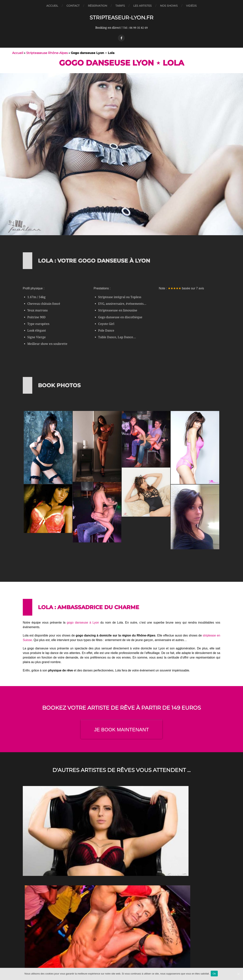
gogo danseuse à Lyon (83, 623)
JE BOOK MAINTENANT (122, 730)
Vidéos (191, 6)
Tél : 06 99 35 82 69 (135, 28)
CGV (121, 958)
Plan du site (121, 967)
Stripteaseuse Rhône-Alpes (47, 53)
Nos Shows (169, 6)
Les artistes (142, 6)
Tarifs (120, 6)
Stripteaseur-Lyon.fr (122, 17)
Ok (215, 974)
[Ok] (238, 974)
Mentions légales (122, 962)
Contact (73, 6)
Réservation (97, 6)
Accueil (52, 6)
